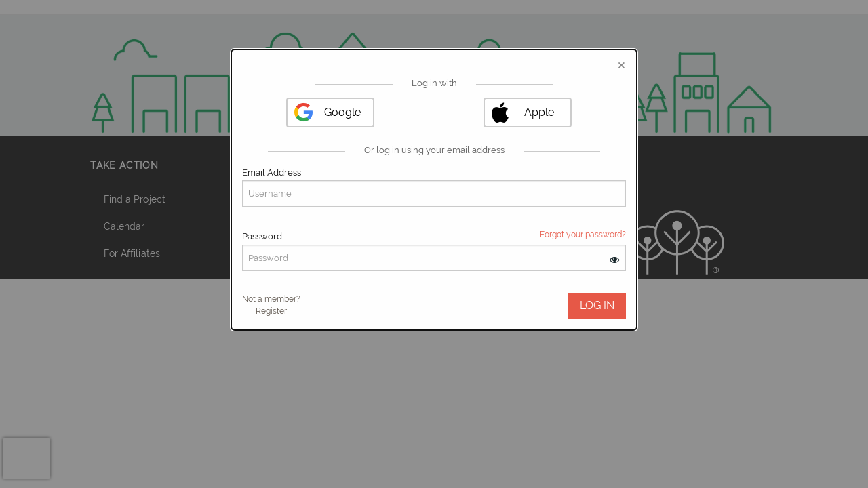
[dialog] (434, 190)
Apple (539, 112)
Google (342, 112)
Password (262, 236)
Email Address (272, 172)
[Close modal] (622, 64)
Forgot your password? (583, 235)
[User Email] (434, 194)
